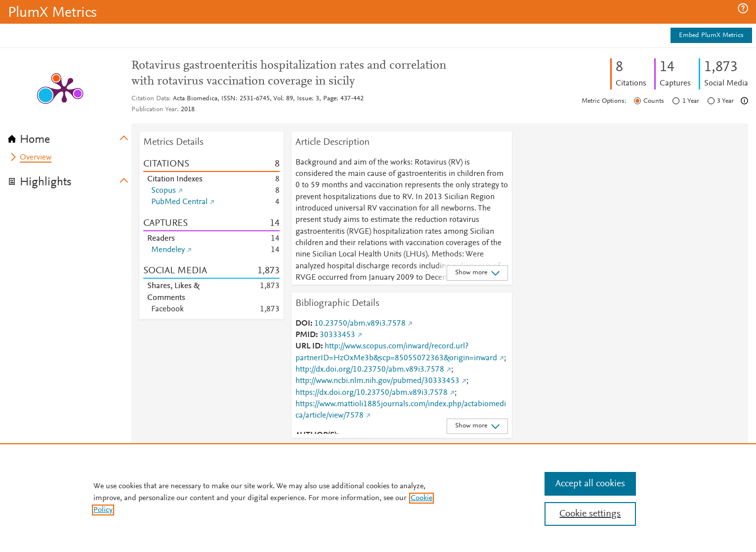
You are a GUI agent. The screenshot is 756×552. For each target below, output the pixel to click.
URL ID (308, 346)
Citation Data (150, 99)
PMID (306, 335)
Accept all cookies (590, 484)
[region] (378, 498)
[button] (743, 8)
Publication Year (154, 110)
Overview (36, 158)
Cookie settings (590, 514)
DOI (303, 324)
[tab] (70, 136)
